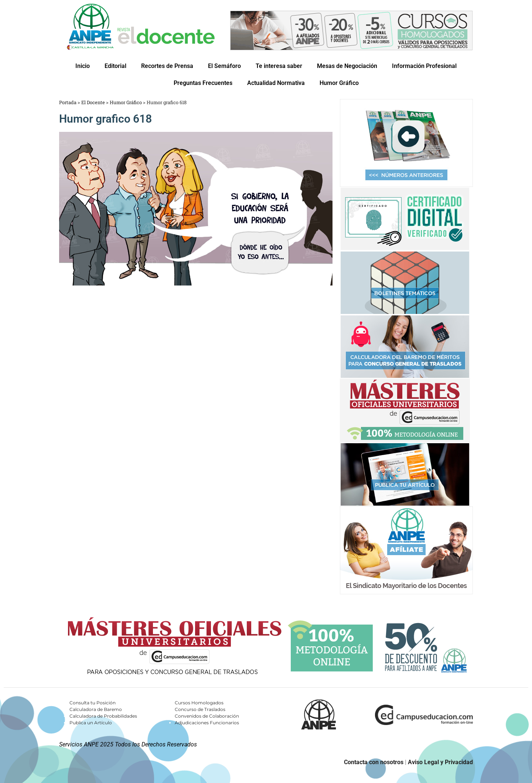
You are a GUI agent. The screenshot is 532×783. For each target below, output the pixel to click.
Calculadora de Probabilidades (103, 716)
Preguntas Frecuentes (203, 83)
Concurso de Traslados (200, 709)
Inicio (83, 66)
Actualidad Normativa (276, 83)
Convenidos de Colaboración (207, 716)
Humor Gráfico (339, 83)
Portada (68, 102)
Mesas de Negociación (347, 66)
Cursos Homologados (199, 703)
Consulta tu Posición (93, 703)
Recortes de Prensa (167, 66)
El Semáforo (224, 66)
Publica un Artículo (91, 723)
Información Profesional (424, 66)
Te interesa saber (279, 66)
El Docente (93, 102)
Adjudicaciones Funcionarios (207, 723)
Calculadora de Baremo (96, 709)
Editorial (115, 66)
